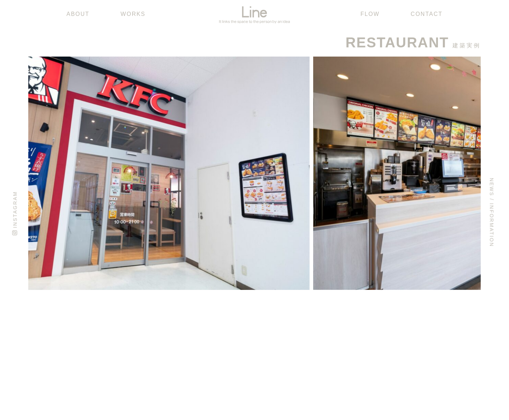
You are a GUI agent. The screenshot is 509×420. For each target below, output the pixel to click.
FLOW (370, 14)
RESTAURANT (397, 42)
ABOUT (78, 14)
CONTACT (427, 14)
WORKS (133, 14)
